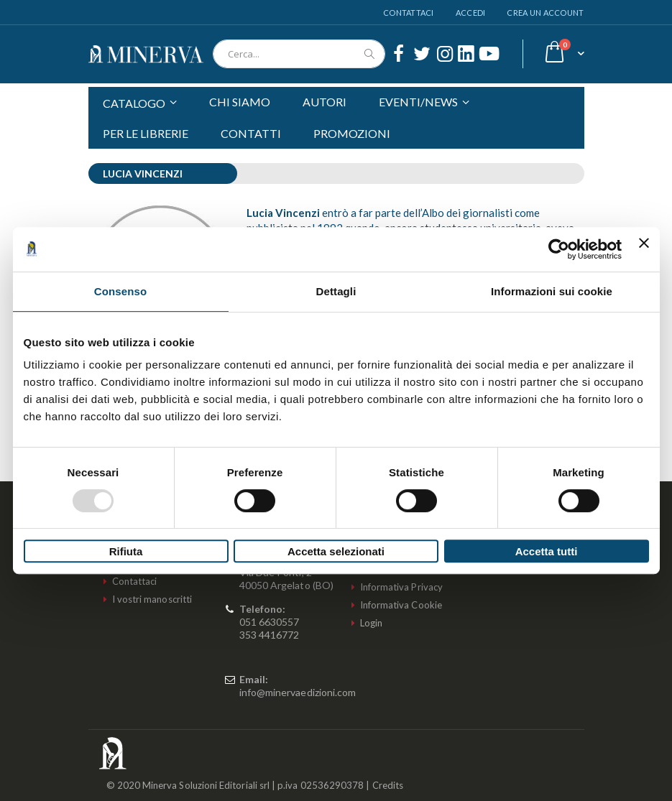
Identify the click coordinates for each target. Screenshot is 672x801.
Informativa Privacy (401, 587)
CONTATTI (251, 133)
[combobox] (299, 54)
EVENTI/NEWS (418, 102)
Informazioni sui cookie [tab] (552, 291)
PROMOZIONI (352, 133)
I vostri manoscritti (152, 599)
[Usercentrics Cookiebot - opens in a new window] (559, 249)
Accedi (471, 13)
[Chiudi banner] (644, 249)
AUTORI (325, 102)
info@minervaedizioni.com (298, 692)
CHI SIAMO (240, 102)
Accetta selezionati (336, 551)
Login (371, 623)
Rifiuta (126, 551)
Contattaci (409, 13)
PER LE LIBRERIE (146, 133)
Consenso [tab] (120, 291)
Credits (388, 785)
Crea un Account (545, 13)
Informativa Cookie (401, 605)
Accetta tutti (547, 551)
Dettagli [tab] (336, 291)
